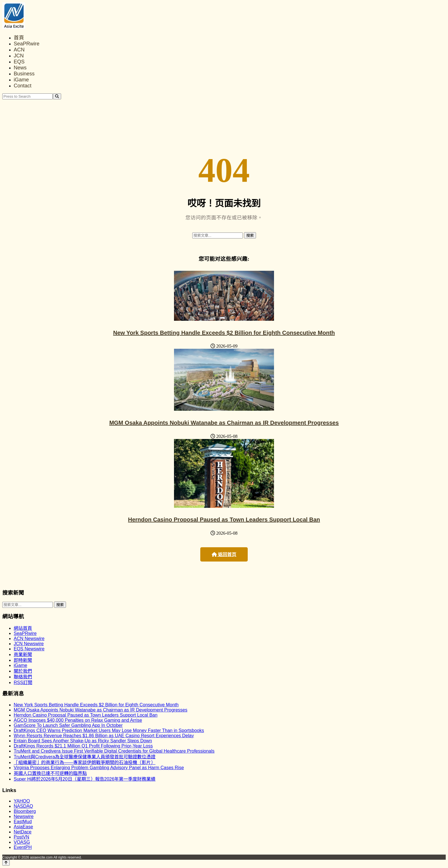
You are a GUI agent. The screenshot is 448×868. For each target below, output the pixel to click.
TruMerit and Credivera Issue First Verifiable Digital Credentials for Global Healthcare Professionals (114, 751)
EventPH (23, 847)
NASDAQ (23, 806)
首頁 (19, 38)
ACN (19, 50)
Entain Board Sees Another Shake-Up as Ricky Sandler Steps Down (83, 741)
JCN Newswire (29, 644)
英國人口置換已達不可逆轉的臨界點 (50, 773)
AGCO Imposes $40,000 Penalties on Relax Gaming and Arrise (78, 720)
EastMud (23, 822)
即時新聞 (23, 660)
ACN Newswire (29, 639)
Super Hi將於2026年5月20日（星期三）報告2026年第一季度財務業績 (85, 779)
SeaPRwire (27, 44)
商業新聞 (23, 654)
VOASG (22, 842)
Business (24, 74)
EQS (19, 62)
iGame (21, 80)
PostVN (21, 837)
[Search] (57, 96)
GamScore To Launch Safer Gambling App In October (68, 725)
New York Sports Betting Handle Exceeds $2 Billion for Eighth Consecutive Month (224, 333)
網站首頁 (23, 628)
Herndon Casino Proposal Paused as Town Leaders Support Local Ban (224, 520)
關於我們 (23, 671)
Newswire (24, 816)
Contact (23, 86)
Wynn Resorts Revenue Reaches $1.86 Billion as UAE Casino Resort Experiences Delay (104, 736)
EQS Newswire (29, 649)
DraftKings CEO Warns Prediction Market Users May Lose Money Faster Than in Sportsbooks (109, 730)
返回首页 (224, 555)
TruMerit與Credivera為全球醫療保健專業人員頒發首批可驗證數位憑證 (85, 757)
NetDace (23, 832)
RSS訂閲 (23, 682)
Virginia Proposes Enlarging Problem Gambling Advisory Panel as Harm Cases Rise (99, 768)
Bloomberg (25, 811)
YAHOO (22, 801)
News (20, 68)
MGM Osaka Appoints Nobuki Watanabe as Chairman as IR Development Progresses (224, 423)
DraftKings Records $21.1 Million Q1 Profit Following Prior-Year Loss (83, 746)
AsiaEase (23, 827)
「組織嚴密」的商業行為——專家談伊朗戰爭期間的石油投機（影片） (85, 762)
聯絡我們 (23, 677)
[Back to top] (6, 863)
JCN (19, 56)
